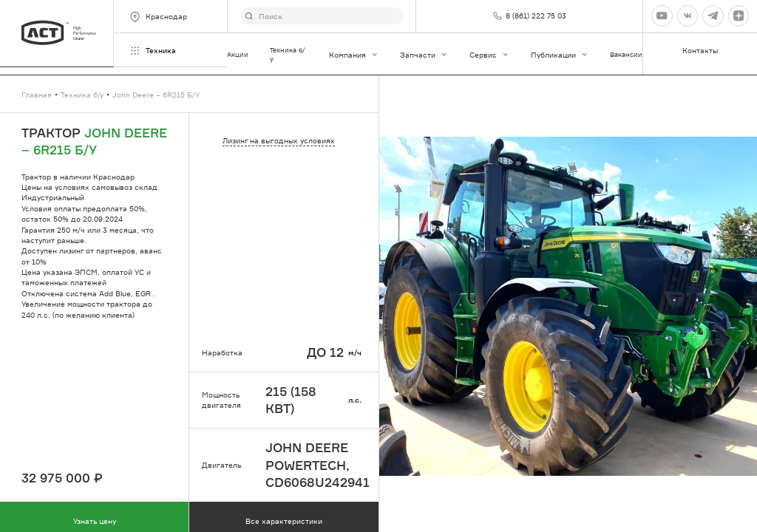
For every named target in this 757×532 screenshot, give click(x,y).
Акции (238, 54)
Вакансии (626, 54)
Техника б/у (288, 54)
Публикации (560, 55)
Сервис (489, 55)
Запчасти (424, 55)
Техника (152, 51)
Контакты (700, 50)
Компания (354, 55)
